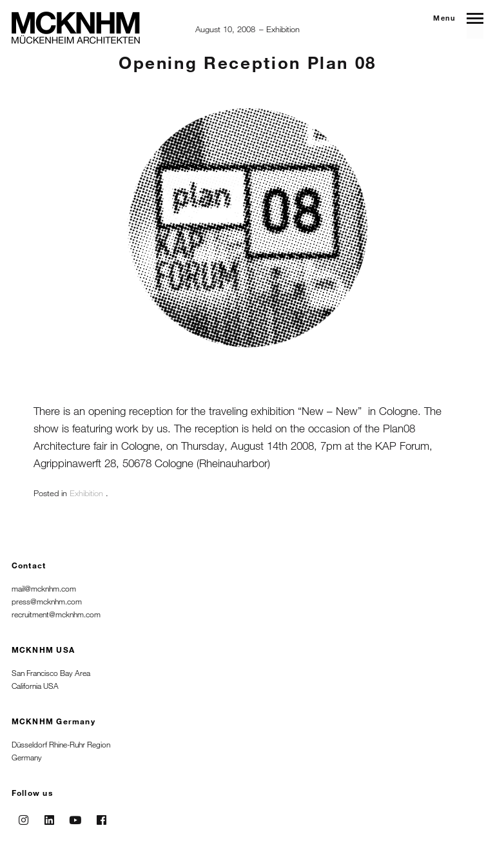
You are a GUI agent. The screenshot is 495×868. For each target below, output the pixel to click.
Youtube (75, 816)
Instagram (23, 816)
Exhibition (283, 29)
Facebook (101, 816)
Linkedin (50, 816)
